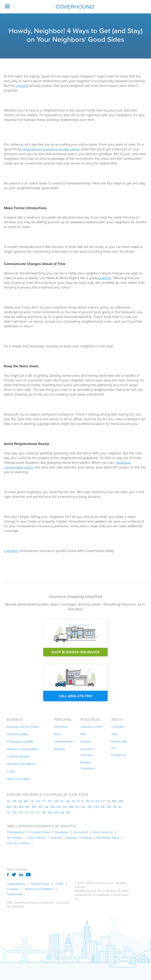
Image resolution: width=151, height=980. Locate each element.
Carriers (86, 742)
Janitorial (56, 838)
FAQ (83, 734)
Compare (11, 551)
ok (103, 807)
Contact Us (119, 755)
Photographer (16, 832)
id (78, 801)
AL (9, 801)
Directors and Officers (21, 764)
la (109, 801)
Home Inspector (103, 832)
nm (71, 807)
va (44, 813)
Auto (57, 734)
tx (26, 813)
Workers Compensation (23, 749)
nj (65, 807)
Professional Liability (20, 742)
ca (32, 801)
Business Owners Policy (23, 727)
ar (26, 801)
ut (32, 813)
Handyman (62, 832)
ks (97, 801)
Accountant (81, 832)
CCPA (59, 884)
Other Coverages (18, 779)
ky (103, 801)
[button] (7, 6)
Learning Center (91, 727)
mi (15, 807)
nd (90, 807)
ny (78, 807)
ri (120, 807)
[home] (75, 7)
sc (9, 813)
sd (15, 813)
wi (63, 813)
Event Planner (37, 838)
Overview (61, 727)
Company (118, 727)
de (56, 801)
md (121, 801)
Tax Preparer (15, 838)
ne (47, 807)
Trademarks (15, 894)
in (87, 801)
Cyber (11, 771)
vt (38, 813)
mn (21, 807)
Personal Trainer (40, 832)
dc (50, 801)
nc (84, 807)
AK (14, 801)
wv (56, 813)
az (20, 801)
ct (44, 801)
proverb (22, 86)
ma (9, 807)
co (38, 801)
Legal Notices (16, 884)
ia (92, 801)
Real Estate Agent (108, 838)
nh (59, 807)
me (114, 801)
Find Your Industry (18, 843)
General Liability (17, 734)
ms (28, 807)
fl (62, 801)
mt (41, 807)
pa (115, 807)
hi (73, 801)
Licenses (13, 889)
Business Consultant (79, 838)
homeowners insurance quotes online (52, 149)
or (109, 807)
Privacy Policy (40, 884)
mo (34, 807)
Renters (59, 749)
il (83, 801)
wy (69, 813)
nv (53, 807)
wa (50, 813)
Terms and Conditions (39, 889)
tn (21, 813)
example (104, 278)
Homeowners (63, 742)
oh (96, 807)
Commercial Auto (18, 756)
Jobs (115, 734)
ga (68, 801)
